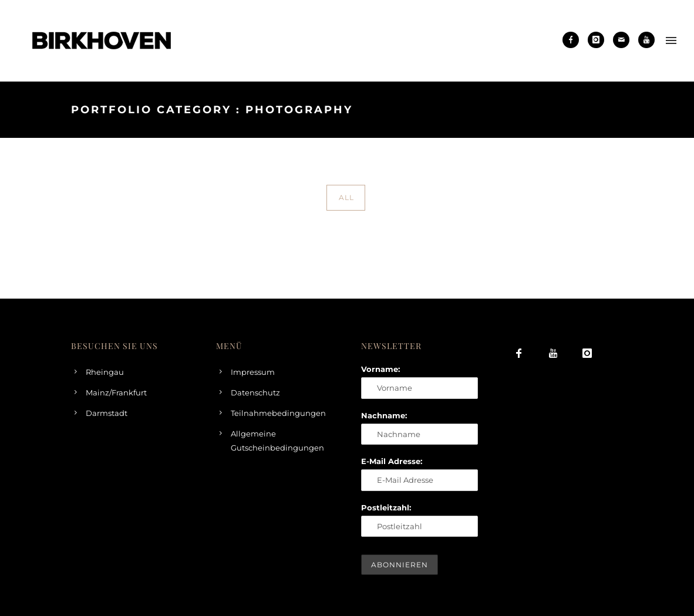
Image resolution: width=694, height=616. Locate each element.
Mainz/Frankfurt (116, 392)
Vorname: (380, 369)
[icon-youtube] (646, 40)
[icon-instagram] (599, 40)
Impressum (253, 372)
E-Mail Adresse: (392, 461)
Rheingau (105, 372)
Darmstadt (107, 413)
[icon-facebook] (574, 40)
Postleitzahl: (386, 507)
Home (501, 110)
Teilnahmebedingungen (278, 413)
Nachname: (384, 415)
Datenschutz (255, 392)
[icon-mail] (624, 40)
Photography (602, 110)
